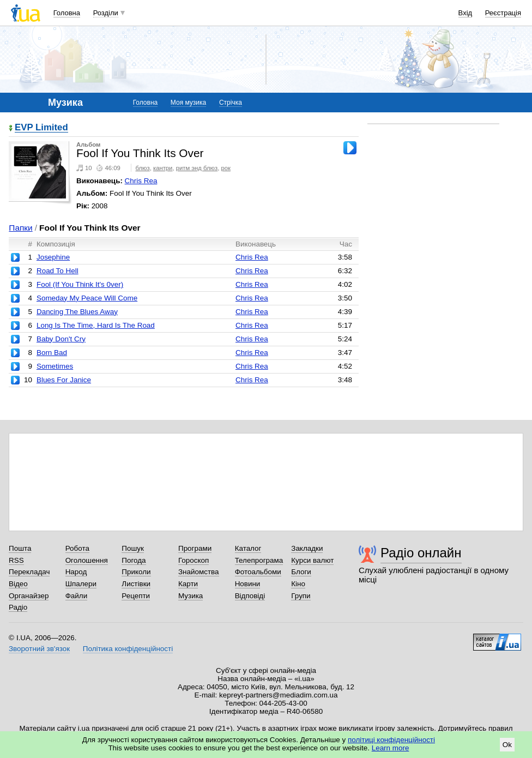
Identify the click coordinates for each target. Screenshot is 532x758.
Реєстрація (503, 13)
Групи (301, 596)
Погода (134, 560)
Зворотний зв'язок (39, 649)
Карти (188, 584)
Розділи (106, 13)
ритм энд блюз (197, 168)
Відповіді (250, 596)
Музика (191, 596)
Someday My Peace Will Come (87, 298)
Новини (248, 584)
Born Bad (52, 353)
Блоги (301, 572)
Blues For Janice (64, 380)
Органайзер (29, 596)
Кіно (298, 584)
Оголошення (87, 560)
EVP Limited (41, 128)
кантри (163, 168)
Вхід (465, 13)
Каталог (248, 548)
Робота (77, 548)
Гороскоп (194, 560)
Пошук (133, 548)
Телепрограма (259, 560)
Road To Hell (58, 271)
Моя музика (188, 103)
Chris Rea (141, 181)
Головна (67, 13)
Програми (195, 548)
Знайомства (199, 572)
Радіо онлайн (421, 553)
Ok (507, 745)
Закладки (307, 548)
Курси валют (312, 560)
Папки (20, 228)
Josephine (53, 257)
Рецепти (136, 596)
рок (226, 168)
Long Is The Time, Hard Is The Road (96, 325)
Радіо (18, 607)
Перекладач (29, 572)
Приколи (136, 572)
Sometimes (55, 366)
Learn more (391, 748)
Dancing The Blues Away (77, 312)
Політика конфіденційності (128, 649)
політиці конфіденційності (391, 740)
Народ (76, 572)
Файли (77, 596)
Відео (18, 584)
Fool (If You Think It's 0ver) (80, 284)
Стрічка (231, 103)
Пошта (20, 548)
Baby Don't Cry (61, 339)
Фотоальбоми (258, 572)
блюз (143, 168)
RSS (16, 560)
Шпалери (81, 584)
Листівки (136, 584)
